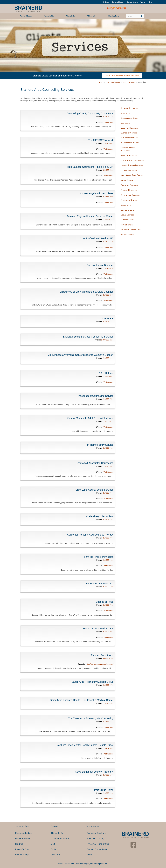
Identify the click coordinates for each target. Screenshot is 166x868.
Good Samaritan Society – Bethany (94, 772)
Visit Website (108, 122)
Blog (151, 2)
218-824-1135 (108, 117)
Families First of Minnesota (99, 557)
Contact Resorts (132, 2)
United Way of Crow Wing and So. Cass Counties (86, 292)
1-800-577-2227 (107, 340)
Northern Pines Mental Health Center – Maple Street (85, 745)
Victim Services (127, 225)
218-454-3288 (108, 722)
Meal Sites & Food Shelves (132, 175)
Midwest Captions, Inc (99, 864)
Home (102, 82)
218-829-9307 (108, 466)
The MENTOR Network (101, 140)
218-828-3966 (108, 493)
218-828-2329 (108, 219)
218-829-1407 (108, 775)
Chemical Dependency (130, 108)
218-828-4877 (108, 322)
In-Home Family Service (100, 445)
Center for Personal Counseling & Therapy (90, 535)
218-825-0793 (108, 685)
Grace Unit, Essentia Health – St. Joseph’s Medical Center (82, 700)
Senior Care (126, 205)
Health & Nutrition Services (132, 160)
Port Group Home (104, 790)
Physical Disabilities (129, 190)
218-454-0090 (108, 197)
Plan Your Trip (22, 855)
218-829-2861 (108, 703)
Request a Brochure (96, 833)
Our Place (108, 318)
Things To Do (57, 833)
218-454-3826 (108, 748)
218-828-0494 (108, 632)
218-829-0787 (108, 538)
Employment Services (130, 138)
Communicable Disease (130, 118)
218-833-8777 (108, 421)
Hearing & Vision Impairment (132, 165)
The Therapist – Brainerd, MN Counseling (91, 718)
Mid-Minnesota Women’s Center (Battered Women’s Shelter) (80, 355)
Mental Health (127, 180)
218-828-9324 (108, 448)
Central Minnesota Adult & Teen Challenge (90, 418)
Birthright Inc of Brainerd (100, 265)
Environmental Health (130, 143)
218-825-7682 (108, 605)
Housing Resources (129, 170)
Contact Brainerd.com (97, 849)
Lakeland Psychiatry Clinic (99, 516)
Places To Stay (22, 849)
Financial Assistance (129, 155)
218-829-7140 (108, 242)
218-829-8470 (108, 268)
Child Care (125, 113)
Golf (53, 844)
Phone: (99, 117)
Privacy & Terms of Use (98, 844)
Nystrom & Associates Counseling (95, 463)
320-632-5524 (108, 170)
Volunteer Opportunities (131, 230)
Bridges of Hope (105, 602)
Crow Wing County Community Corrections (90, 113)
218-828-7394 (108, 520)
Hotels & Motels (23, 839)
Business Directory (118, 2)
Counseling (125, 123)
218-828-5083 (108, 143)
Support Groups (128, 220)
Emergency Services (129, 133)
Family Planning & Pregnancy (128, 149)
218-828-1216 (108, 358)
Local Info (56, 855)
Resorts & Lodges (24, 833)
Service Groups (127, 210)
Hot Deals (106, 2)
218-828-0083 (108, 376)
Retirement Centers (129, 200)
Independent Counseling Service (96, 396)
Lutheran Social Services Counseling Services (88, 337)
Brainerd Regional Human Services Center (90, 216)
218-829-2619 (108, 295)
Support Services (129, 82)
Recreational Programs (131, 195)
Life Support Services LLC (99, 584)
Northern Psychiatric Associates (96, 193)
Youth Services (127, 235)
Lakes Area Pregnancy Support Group (93, 682)
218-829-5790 (108, 587)
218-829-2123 (108, 793)
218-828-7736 (108, 399)
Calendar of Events (60, 839)
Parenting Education (129, 185)
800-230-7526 (108, 658)
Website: (99, 122)
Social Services (127, 215)
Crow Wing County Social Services (94, 490)
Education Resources (130, 128)
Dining (54, 849)
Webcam (143, 2)
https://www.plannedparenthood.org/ (100, 664)
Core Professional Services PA (97, 238)
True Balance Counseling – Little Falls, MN (90, 167)
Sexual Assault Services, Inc (98, 628)
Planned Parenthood (102, 655)
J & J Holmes (106, 373)
